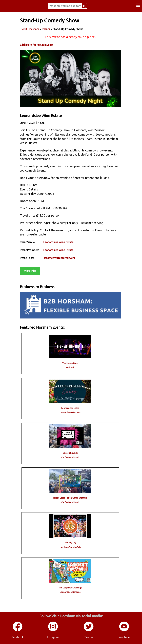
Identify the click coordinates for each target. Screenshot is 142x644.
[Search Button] (84, 6)
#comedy (50, 258)
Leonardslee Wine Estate (58, 242)
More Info (30, 271)
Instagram (53, 637)
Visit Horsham (30, 29)
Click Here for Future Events (37, 45)
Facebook (18, 637)
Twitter (89, 637)
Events (46, 29)
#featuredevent (66, 258)
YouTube (124, 637)
